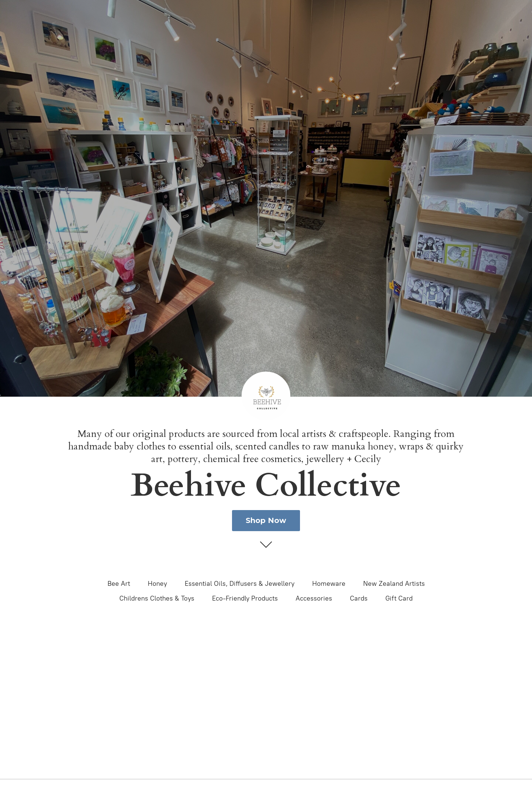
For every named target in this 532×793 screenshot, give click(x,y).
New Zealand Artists (394, 584)
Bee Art (119, 584)
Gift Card (399, 598)
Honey (157, 584)
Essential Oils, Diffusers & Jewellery (240, 584)
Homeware (329, 584)
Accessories (314, 598)
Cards (359, 598)
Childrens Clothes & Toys (157, 598)
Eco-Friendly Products (245, 598)
